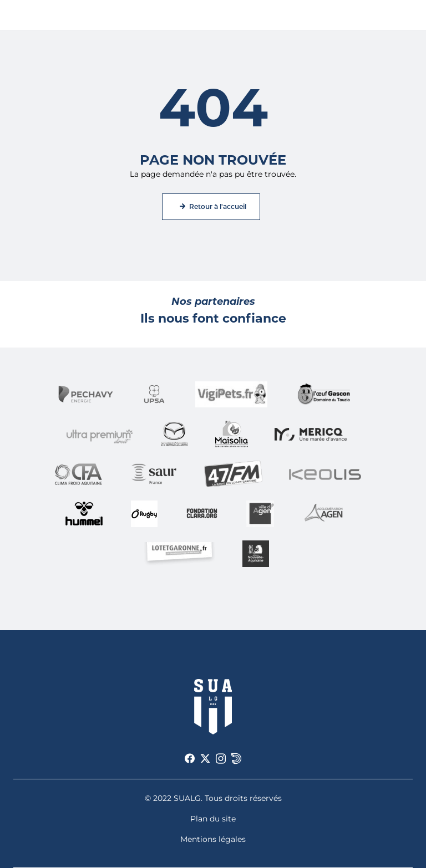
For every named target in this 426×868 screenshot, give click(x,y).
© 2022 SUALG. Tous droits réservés (213, 798)
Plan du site (213, 819)
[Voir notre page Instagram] (221, 759)
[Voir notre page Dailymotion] (236, 759)
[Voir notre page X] (205, 759)
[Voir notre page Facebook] (190, 759)
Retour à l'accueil (218, 206)
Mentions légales (213, 839)
